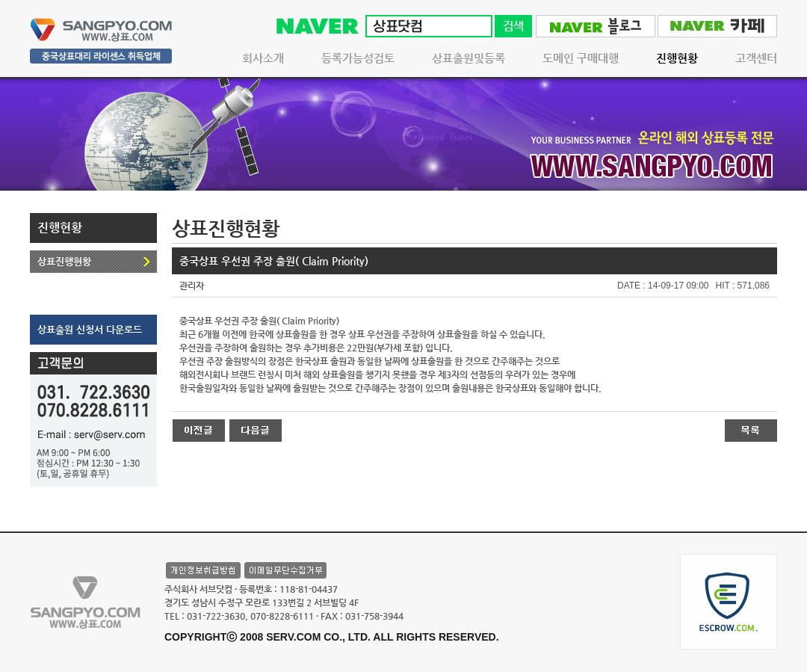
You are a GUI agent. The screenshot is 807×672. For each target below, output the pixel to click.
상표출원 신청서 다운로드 (90, 329)
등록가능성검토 (358, 58)
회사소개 (263, 58)
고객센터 (756, 58)
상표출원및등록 (469, 58)
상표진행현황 (64, 261)
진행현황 (677, 58)
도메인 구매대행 (581, 58)
